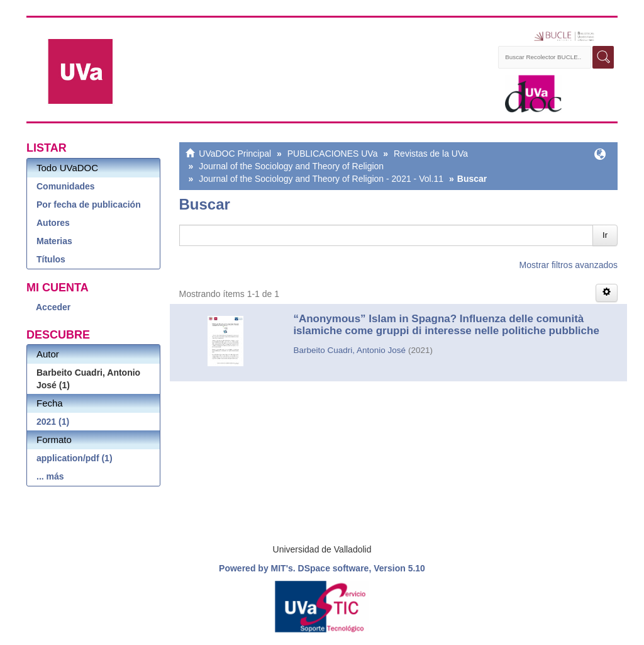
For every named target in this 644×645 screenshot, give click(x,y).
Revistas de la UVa (431, 154)
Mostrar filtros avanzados (569, 265)
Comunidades (66, 186)
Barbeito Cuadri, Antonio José (349, 350)
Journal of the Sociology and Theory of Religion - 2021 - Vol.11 (321, 179)
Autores (53, 223)
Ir (605, 235)
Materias (54, 241)
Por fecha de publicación (89, 205)
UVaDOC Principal (235, 154)
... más (50, 476)
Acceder (53, 307)
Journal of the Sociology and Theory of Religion (291, 166)
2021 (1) (53, 422)
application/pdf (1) (75, 458)
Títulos (51, 259)
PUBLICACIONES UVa (333, 154)
